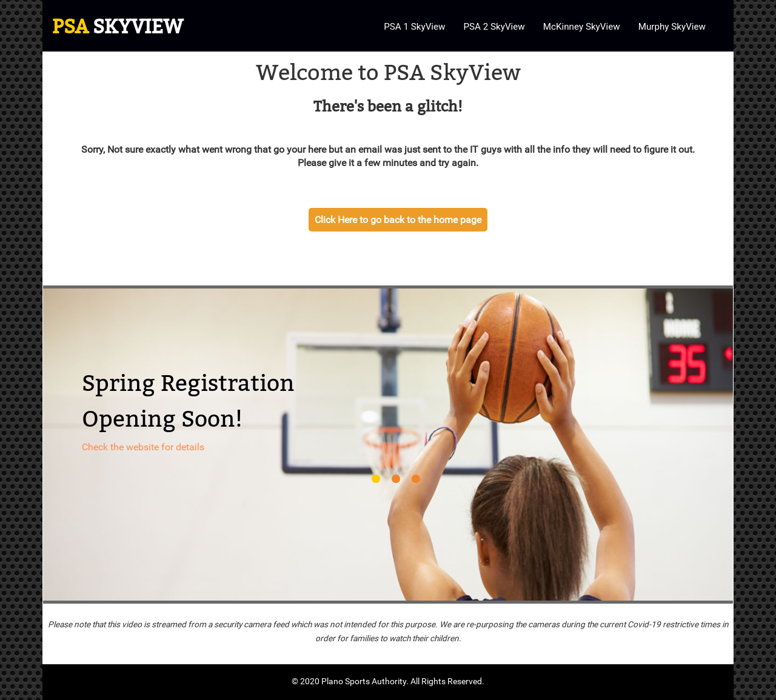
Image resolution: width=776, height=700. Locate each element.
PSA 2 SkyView (494, 27)
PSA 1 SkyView (414, 27)
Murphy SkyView (672, 27)
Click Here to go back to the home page (398, 220)
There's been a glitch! (388, 107)
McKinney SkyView (582, 27)
